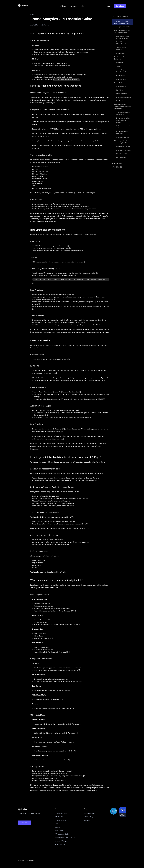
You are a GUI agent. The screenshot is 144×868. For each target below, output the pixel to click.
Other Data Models (122, 154)
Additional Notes (121, 79)
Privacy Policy (89, 817)
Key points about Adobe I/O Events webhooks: (123, 43)
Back (32, 14)
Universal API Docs (61, 813)
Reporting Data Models (123, 147)
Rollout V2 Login (60, 844)
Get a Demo (120, 6)
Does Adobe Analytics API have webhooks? (123, 37)
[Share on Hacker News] (121, 167)
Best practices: (121, 53)
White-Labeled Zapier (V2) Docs (65, 837)
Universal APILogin (61, 841)
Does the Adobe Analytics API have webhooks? (122, 32)
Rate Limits (120, 63)
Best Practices (121, 76)
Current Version (121, 86)
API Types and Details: (123, 27)
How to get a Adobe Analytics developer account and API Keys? (123, 107)
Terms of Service (90, 813)
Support (58, 827)
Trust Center (59, 831)
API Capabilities (121, 157)
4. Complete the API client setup (122, 133)
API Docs (63, 6)
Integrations (73, 6)
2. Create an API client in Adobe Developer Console (124, 120)
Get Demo (25, 823)
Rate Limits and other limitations (121, 58)
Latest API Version (120, 83)
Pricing (82, 6)
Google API (88, 820)
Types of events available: (121, 49)
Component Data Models (124, 150)
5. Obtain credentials (122, 137)
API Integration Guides (62, 834)
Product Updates (61, 820)
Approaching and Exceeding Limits (121, 71)
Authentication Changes (123, 97)
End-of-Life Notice (122, 94)
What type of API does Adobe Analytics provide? (122, 22)
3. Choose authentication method (124, 127)
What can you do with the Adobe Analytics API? (122, 142)
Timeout (119, 66)
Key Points (119, 90)
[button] (109, 6)
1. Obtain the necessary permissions (123, 113)
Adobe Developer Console (50, 496)
